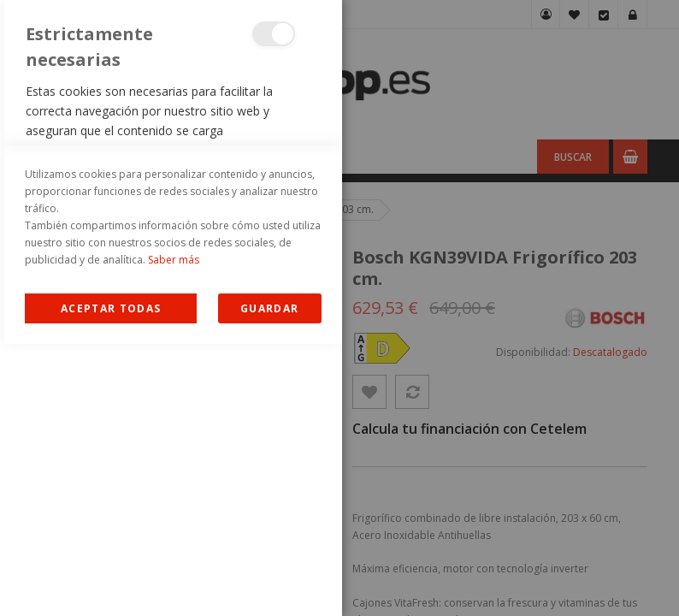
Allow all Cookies (111, 580)
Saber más (174, 532)
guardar (269, 580)
